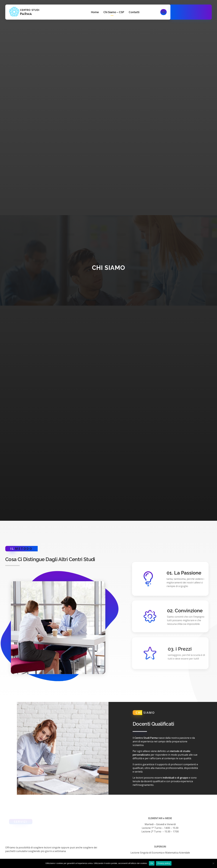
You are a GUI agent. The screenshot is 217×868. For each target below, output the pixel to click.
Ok (152, 863)
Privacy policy (164, 863)
